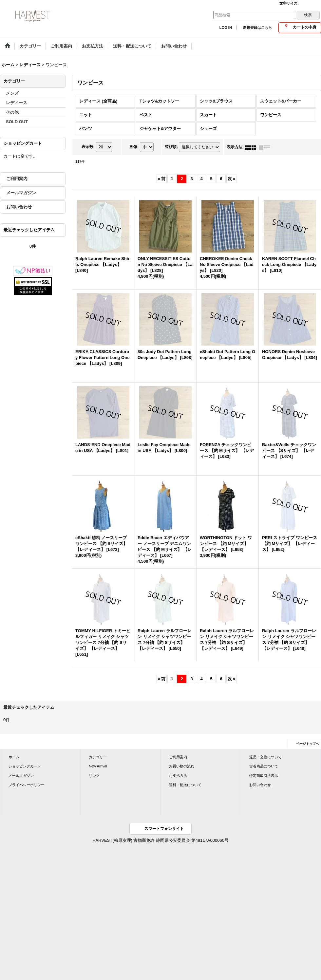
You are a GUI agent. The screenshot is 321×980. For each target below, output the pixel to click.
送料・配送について (185, 785)
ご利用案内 (17, 179)
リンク (94, 776)
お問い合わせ (19, 207)
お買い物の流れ (182, 766)
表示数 (88, 147)
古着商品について (264, 766)
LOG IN (226, 28)
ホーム (14, 757)
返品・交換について (265, 757)
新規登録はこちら (257, 28)
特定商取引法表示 (264, 776)
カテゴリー (98, 757)
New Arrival (98, 766)
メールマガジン (21, 193)
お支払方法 (178, 776)
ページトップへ (308, 744)
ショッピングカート (25, 766)
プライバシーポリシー (27, 785)
